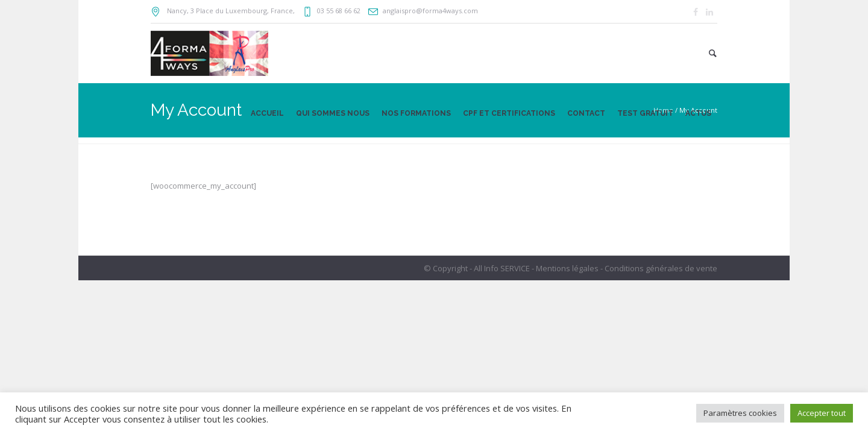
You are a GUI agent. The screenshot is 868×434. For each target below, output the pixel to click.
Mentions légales (567, 268)
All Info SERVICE (502, 268)
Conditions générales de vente (661, 268)
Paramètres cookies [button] (740, 413)
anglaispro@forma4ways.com (430, 11)
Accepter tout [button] (822, 413)
